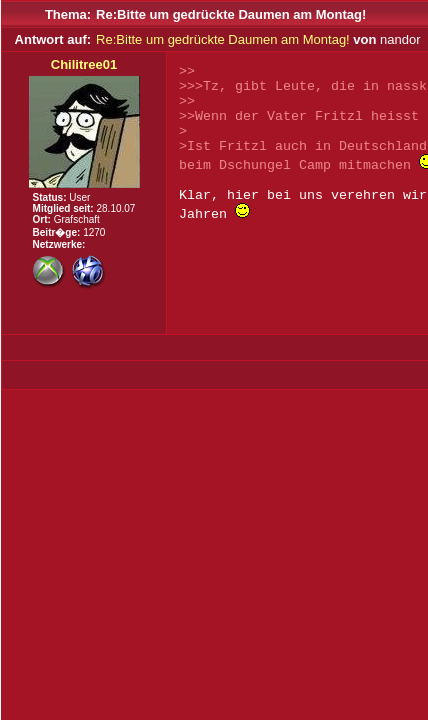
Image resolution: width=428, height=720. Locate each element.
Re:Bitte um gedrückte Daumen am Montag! (223, 39)
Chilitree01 (84, 64)
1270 (94, 232)
